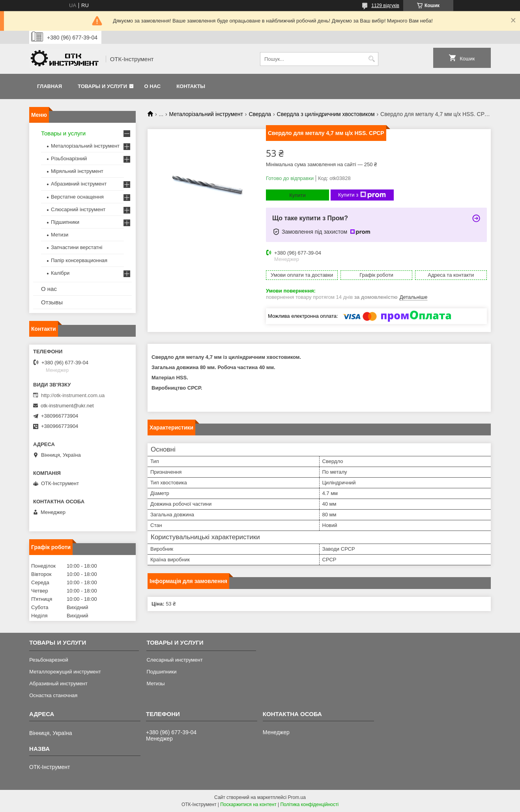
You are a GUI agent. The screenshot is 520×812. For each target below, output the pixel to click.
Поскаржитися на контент (248, 804)
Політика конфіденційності (309, 804)
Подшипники (161, 672)
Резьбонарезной (49, 660)
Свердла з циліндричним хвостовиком (326, 114)
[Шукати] (371, 59)
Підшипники (65, 222)
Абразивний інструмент (79, 184)
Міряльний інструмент (77, 171)
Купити (297, 195)
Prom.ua (297, 797)
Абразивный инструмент (58, 684)
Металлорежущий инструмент (65, 672)
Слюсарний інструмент (78, 209)
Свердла (260, 114)
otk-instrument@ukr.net (67, 406)
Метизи (60, 235)
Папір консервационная (79, 260)
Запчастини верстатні (77, 247)
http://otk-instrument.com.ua (73, 395)
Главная (50, 86)
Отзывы (52, 302)
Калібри (60, 273)
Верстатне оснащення (77, 197)
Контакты (191, 86)
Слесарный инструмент (174, 660)
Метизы (155, 684)
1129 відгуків (385, 6)
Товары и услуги (102, 86)
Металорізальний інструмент (206, 114)
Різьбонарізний (69, 158)
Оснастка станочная (53, 695)
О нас (153, 86)
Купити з (362, 195)
